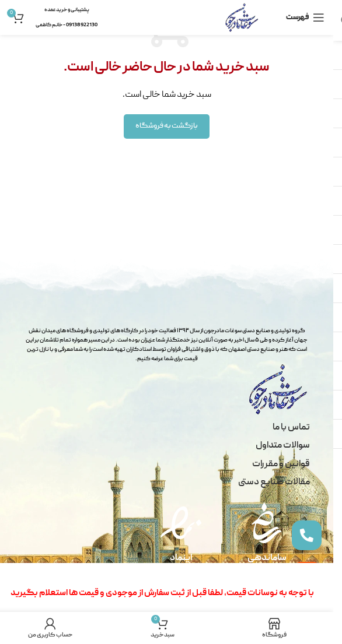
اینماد (181, 558)
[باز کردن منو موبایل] (305, 17)
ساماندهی (267, 558)
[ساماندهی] (267, 523)
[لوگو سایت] (242, 18)
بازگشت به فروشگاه (167, 126)
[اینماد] (181, 523)
